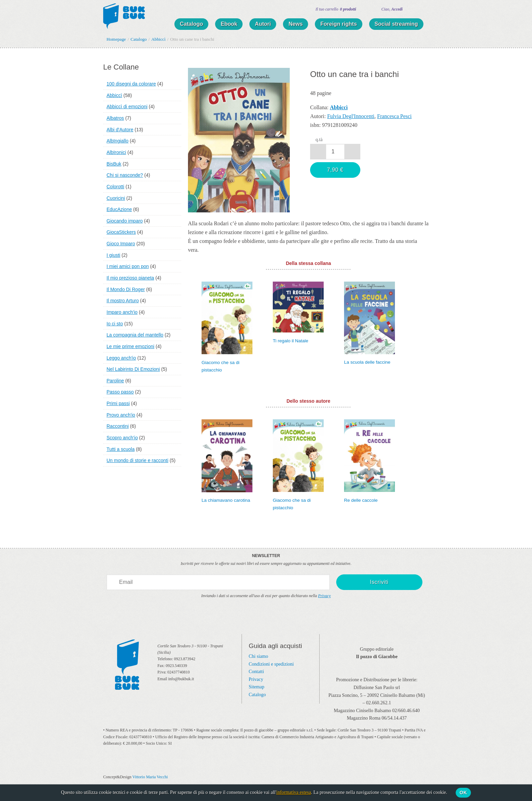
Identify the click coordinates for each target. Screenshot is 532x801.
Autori (263, 24)
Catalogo (191, 24)
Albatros (115, 118)
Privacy (325, 596)
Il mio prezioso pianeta (130, 278)
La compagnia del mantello (135, 335)
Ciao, (392, 9)
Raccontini (118, 426)
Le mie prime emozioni (130, 346)
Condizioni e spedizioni (271, 664)
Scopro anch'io (122, 438)
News (296, 24)
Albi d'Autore (120, 130)
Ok (463, 793)
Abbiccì (114, 95)
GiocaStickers (121, 232)
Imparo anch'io (122, 312)
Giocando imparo (125, 221)
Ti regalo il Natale (291, 341)
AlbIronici (116, 152)
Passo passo (120, 392)
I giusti (113, 255)
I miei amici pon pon (128, 266)
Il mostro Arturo (123, 301)
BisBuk (114, 164)
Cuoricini (116, 198)
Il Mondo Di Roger (126, 289)
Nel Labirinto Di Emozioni (133, 369)
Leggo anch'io (121, 358)
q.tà (319, 140)
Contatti (256, 672)
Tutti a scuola (121, 449)
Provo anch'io (121, 415)
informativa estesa (294, 792)
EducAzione (119, 209)
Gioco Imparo (121, 244)
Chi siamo (258, 656)
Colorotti (115, 187)
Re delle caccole (361, 500)
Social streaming (396, 24)
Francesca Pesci (395, 116)
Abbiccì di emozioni (127, 107)
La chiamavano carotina (226, 500)
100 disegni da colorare (131, 84)
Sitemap (256, 687)
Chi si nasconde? (125, 175)
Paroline (115, 381)
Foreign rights (339, 24)
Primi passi (118, 403)
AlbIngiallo (118, 141)
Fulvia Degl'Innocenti (351, 116)
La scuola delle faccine (367, 362)
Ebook (229, 24)
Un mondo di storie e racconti (137, 460)
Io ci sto (115, 324)
